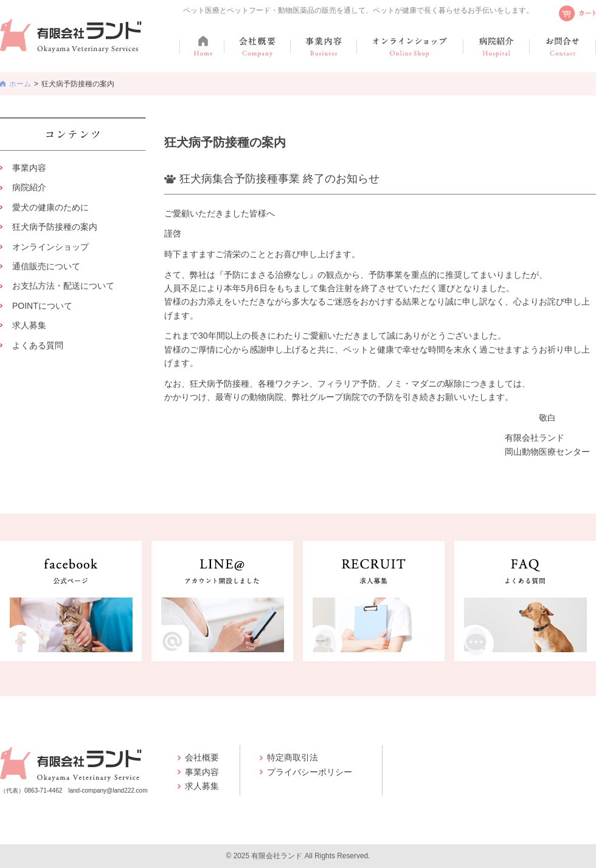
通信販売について (46, 266)
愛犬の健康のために (50, 207)
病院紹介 (29, 187)
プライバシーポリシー (310, 772)
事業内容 (29, 168)
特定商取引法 (293, 757)
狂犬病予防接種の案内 (55, 227)
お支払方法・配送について (63, 286)
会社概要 (202, 757)
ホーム (20, 84)
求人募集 (29, 325)
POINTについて (42, 306)
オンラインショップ (50, 247)
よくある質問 (38, 345)
